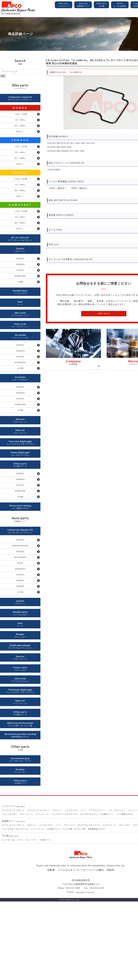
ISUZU (20, 616)
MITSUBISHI (20, 610)
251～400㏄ (20, 122)
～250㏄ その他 (20, 116)
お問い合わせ (104, 314)
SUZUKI (20, 180)
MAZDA (20, 603)
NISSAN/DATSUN (20, 597)
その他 (20, 302)
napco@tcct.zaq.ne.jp (85, 970)
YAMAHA (20, 145)
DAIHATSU (20, 623)
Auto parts (83, 5)
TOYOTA (20, 590)
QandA (120, 5)
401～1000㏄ (20, 129)
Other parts (101, 5)
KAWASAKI (20, 216)
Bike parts (64, 5)
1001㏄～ (20, 136)
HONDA (20, 109)
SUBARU (20, 636)
